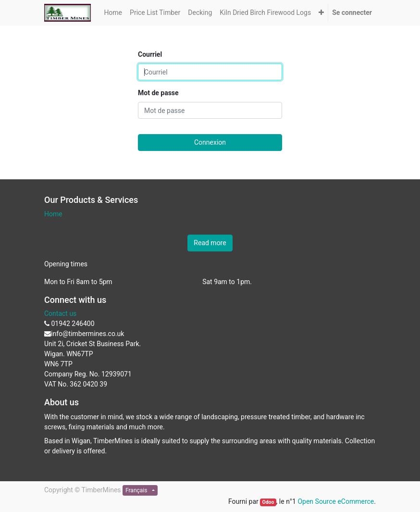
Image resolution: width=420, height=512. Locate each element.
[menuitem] (113, 13)
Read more (210, 243)
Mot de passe (158, 93)
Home (53, 214)
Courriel (150, 54)
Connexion (210, 142)
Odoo (268, 502)
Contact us (60, 313)
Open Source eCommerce (336, 501)
